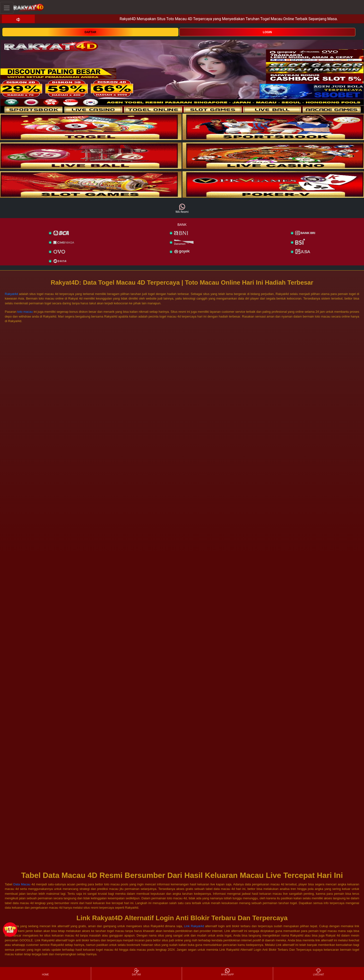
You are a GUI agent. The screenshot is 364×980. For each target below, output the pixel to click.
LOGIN (267, 32)
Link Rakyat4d (194, 926)
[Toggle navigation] (7, 8)
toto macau (25, 312)
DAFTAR (90, 32)
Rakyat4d (11, 294)
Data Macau (22, 884)
